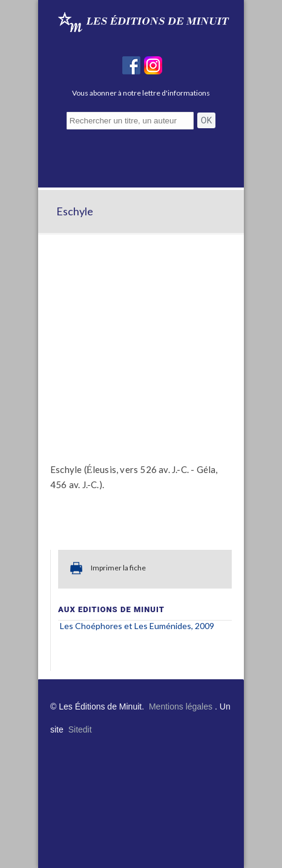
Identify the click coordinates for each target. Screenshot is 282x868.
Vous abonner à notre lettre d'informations (141, 93)
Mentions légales (181, 706)
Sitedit (80, 729)
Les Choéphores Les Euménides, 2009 (137, 626)
